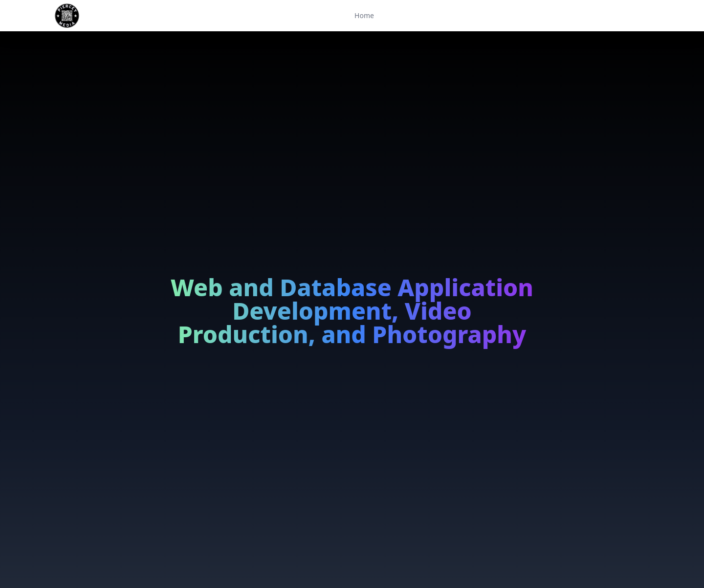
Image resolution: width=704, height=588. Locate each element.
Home (364, 15)
